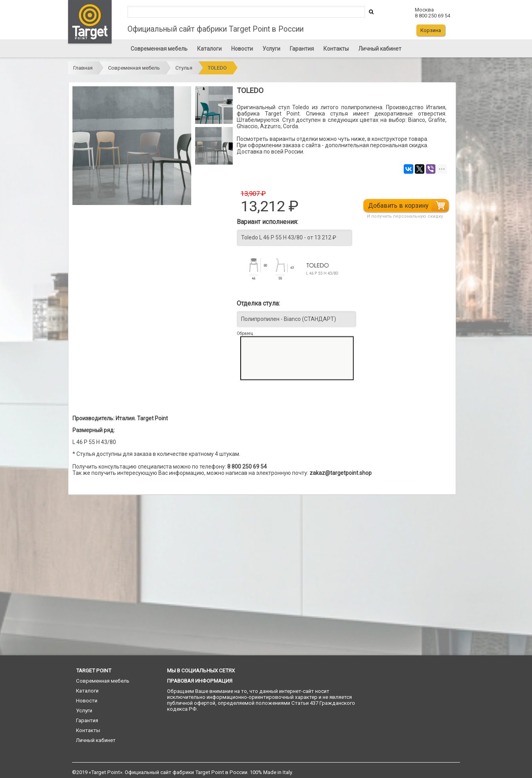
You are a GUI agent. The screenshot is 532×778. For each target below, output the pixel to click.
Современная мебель (159, 49)
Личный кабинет (380, 49)
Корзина (431, 30)
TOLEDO (217, 68)
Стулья (184, 68)
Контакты (336, 49)
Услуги (271, 49)
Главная (83, 68)
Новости (242, 49)
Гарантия (302, 49)
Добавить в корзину (399, 206)
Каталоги (209, 49)
